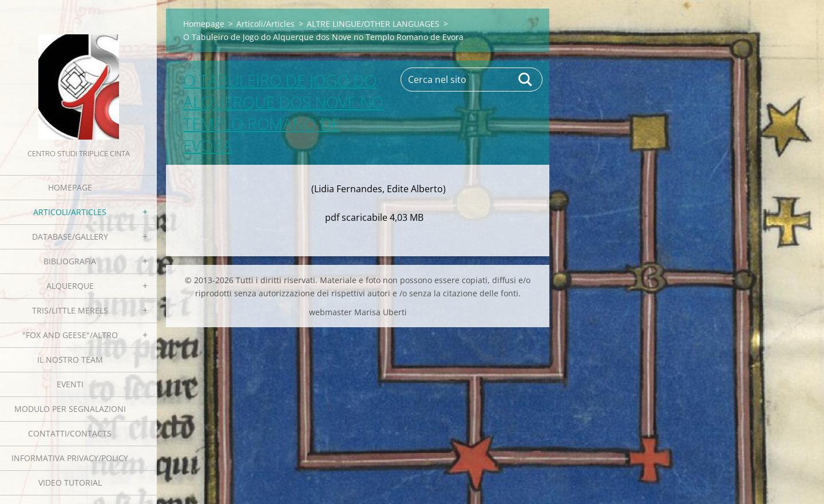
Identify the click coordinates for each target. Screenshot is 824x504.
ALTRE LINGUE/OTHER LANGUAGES (373, 24)
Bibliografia (70, 261)
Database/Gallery (70, 237)
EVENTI (70, 384)
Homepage (70, 187)
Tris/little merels (70, 310)
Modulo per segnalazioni (70, 409)
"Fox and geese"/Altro (70, 335)
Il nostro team (70, 360)
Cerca (526, 80)
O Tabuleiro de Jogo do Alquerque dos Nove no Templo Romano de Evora (283, 113)
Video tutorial (70, 483)
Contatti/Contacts (70, 433)
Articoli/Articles (70, 212)
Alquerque (70, 286)
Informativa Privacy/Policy (70, 458)
